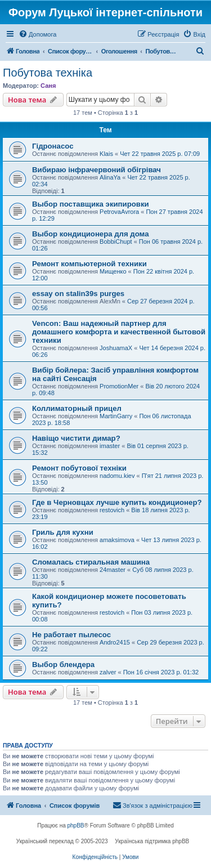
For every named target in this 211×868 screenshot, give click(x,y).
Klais (106, 154)
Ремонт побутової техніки (79, 468)
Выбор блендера (63, 665)
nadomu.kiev (117, 476)
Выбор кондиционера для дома (91, 234)
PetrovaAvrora (119, 212)
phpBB (76, 826)
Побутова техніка (48, 73)
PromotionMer (119, 386)
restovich (112, 510)
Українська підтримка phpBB (152, 841)
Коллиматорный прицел (77, 408)
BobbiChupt (116, 241)
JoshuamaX (116, 348)
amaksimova (117, 540)
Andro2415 (115, 642)
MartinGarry (116, 416)
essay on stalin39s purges (78, 294)
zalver (108, 672)
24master (113, 570)
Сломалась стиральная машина (91, 562)
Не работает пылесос (71, 635)
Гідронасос (53, 146)
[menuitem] (37, 34)
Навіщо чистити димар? (76, 438)
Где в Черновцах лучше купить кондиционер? (117, 502)
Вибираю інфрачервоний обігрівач (96, 170)
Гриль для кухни (63, 532)
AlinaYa (110, 177)
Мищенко (113, 271)
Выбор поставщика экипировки (91, 204)
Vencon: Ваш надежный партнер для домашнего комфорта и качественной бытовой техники (119, 332)
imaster (110, 446)
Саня (48, 86)
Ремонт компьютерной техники (89, 264)
